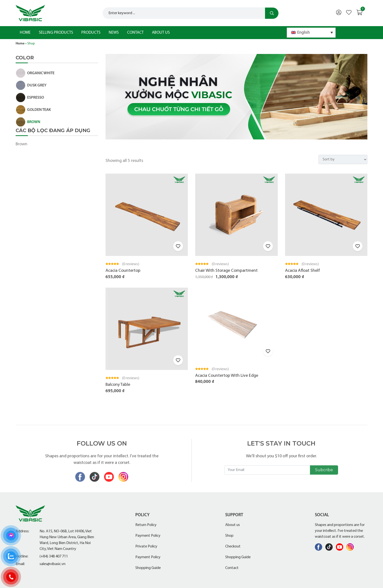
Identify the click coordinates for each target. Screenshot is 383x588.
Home (25, 33)
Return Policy (146, 525)
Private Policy (146, 546)
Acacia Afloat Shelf (303, 271)
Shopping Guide (148, 568)
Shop (229, 536)
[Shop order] (343, 159)
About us (161, 33)
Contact (135, 33)
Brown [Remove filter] (21, 144)
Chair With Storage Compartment (226, 271)
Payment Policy (148, 536)
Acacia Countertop (123, 271)
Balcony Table (118, 385)
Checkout (233, 546)
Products (91, 33)
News (114, 33)
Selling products (56, 33)
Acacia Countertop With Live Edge (227, 376)
